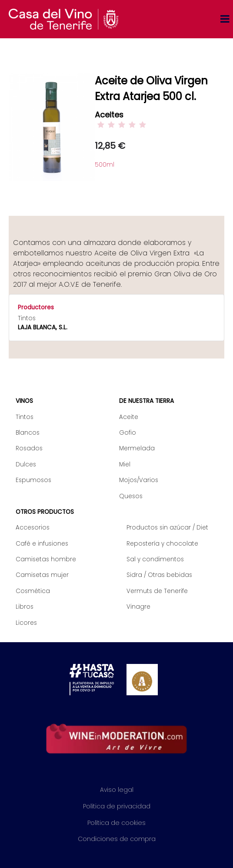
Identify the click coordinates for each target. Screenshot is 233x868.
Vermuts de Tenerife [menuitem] (157, 591)
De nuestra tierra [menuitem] (146, 401)
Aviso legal (117, 790)
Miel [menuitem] (125, 464)
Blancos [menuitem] (28, 433)
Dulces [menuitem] (26, 464)
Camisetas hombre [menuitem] (46, 559)
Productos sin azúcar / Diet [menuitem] (167, 528)
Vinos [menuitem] (24, 401)
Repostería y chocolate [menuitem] (162, 544)
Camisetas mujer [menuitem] (42, 575)
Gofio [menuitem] (128, 433)
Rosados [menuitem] (29, 448)
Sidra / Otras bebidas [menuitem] (159, 575)
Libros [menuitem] (25, 607)
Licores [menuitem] (26, 623)
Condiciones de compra (117, 839)
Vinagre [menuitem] (138, 607)
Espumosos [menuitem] (33, 480)
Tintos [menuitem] (25, 417)
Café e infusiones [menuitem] (42, 544)
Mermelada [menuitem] (137, 448)
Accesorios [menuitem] (33, 528)
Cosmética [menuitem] (33, 591)
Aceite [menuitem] (129, 417)
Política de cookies (116, 823)
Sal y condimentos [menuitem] (155, 559)
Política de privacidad (117, 806)
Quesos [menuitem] (131, 496)
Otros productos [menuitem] (45, 512)
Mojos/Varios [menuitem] (139, 480)
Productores (36, 307)
